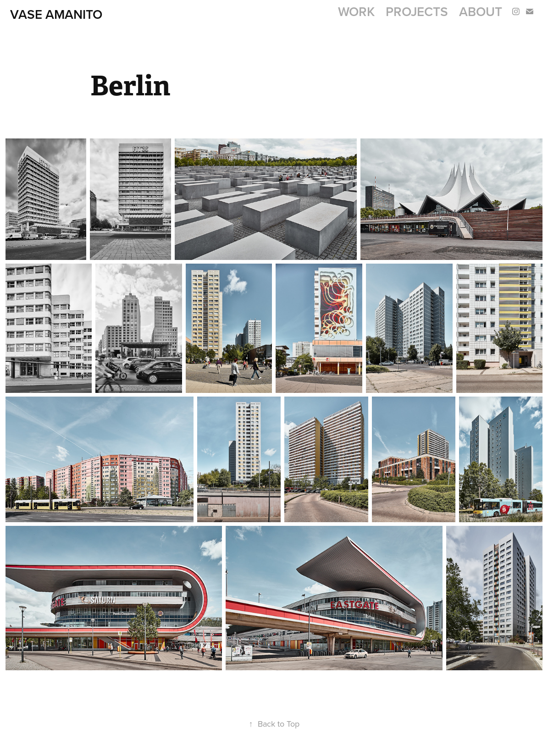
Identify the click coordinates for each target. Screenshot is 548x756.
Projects (417, 11)
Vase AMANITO (56, 14)
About (481, 11)
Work (356, 11)
